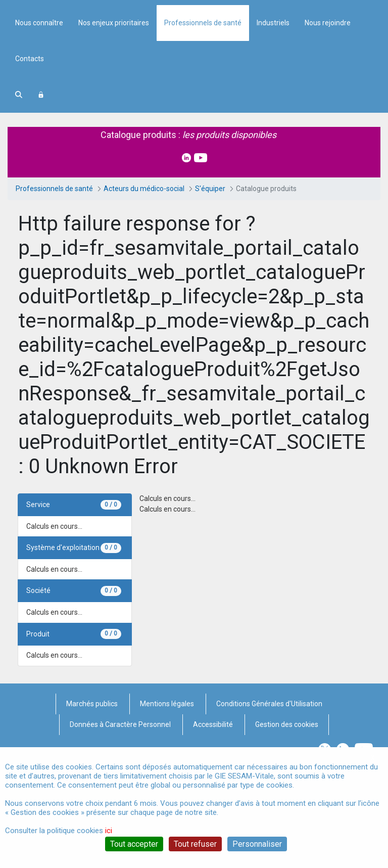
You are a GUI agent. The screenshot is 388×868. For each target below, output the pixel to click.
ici (109, 831)
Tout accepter (134, 844)
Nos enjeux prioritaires (114, 109)
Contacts (30, 145)
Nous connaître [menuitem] (39, 109)
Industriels (273, 109)
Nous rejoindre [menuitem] (328, 109)
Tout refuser (195, 844)
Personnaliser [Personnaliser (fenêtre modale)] (257, 844)
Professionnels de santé (203, 109)
